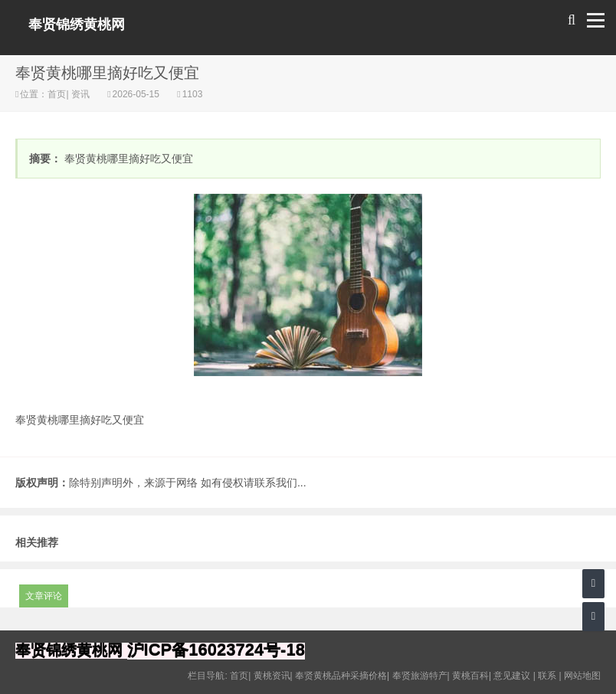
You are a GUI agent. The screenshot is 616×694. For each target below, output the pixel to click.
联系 (547, 676)
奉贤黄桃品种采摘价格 (341, 676)
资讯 (81, 94)
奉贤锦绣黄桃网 (77, 25)
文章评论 (44, 596)
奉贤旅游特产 (420, 676)
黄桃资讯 (272, 676)
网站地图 (582, 676)
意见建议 (512, 676)
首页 (57, 94)
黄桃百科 (470, 676)
